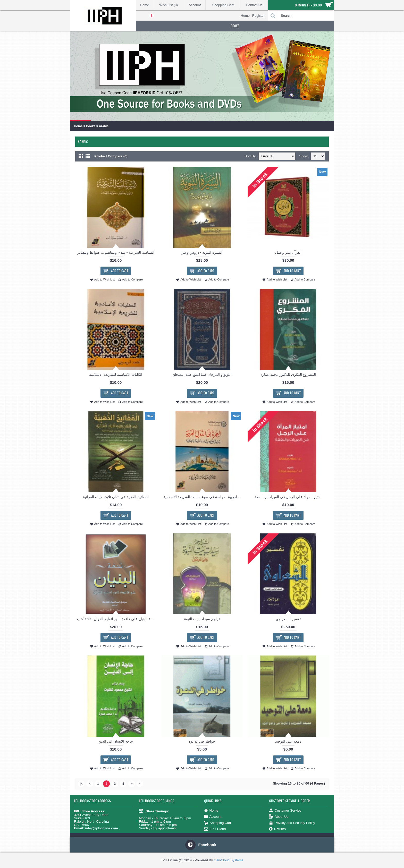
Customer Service (285, 811)
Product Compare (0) (111, 156)
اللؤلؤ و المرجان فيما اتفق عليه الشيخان (202, 375)
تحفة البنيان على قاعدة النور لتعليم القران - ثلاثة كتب (116, 619)
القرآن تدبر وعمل (288, 252)
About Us (279, 817)
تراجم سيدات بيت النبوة (202, 619)
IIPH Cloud (215, 829)
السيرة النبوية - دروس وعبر (202, 252)
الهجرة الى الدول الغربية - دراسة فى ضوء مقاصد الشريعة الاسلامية (203, 497)
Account (213, 817)
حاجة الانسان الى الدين (116, 741)
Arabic (104, 126)
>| (140, 784)
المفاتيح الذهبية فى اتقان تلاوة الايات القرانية (116, 497)
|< (81, 784)
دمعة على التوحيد (288, 741)
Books (91, 126)
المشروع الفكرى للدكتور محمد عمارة (288, 375)
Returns (277, 829)
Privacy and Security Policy (292, 823)
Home (78, 126)
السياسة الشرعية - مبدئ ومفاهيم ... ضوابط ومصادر (116, 252)
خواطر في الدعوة (202, 741)
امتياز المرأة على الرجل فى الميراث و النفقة (288, 497)
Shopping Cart (218, 823)
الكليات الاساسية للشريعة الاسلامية (116, 375)
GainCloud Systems (229, 860)
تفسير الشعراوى (288, 619)
